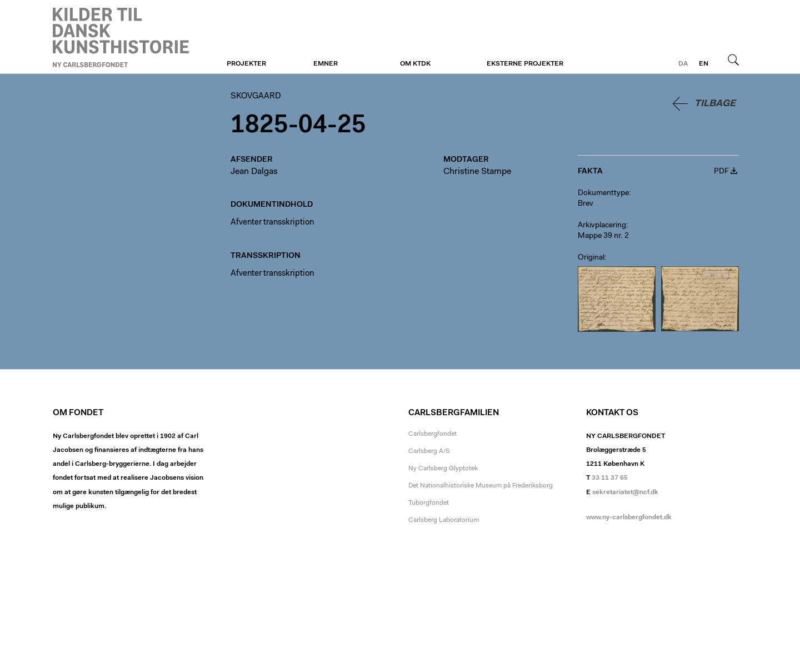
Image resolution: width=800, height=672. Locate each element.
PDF (721, 172)
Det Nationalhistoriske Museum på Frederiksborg (481, 486)
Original (591, 258)
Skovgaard (121, 37)
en (704, 64)
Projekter (246, 64)
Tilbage (715, 104)
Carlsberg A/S (429, 451)
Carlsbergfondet (432, 434)
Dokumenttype (603, 193)
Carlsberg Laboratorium (444, 520)
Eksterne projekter (525, 64)
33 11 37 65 (610, 478)
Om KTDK (415, 64)
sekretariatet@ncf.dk (625, 492)
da (683, 64)
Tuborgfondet (429, 503)
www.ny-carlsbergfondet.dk (629, 517)
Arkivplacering (602, 226)
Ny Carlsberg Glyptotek (443, 469)
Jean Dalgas (254, 172)
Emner (326, 64)
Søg (733, 59)
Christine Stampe (477, 172)
